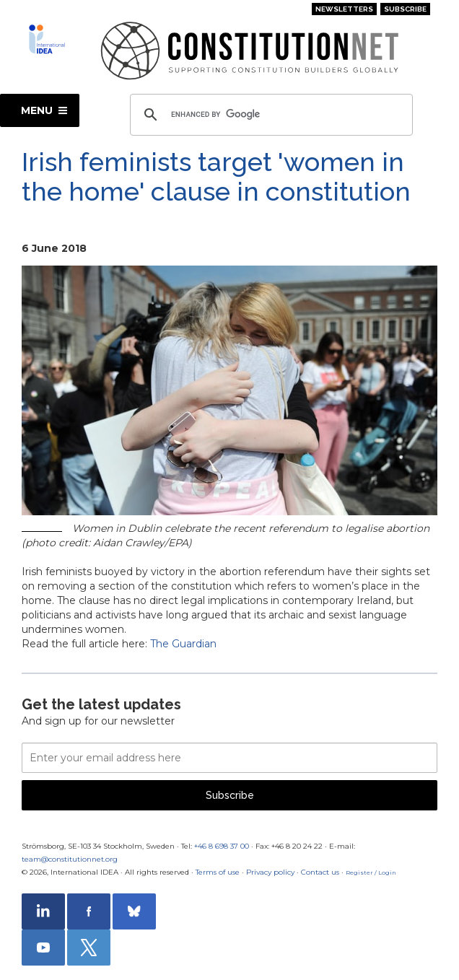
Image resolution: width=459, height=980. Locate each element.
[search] (269, 115)
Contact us (320, 872)
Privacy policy (270, 872)
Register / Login (371, 872)
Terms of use (218, 872)
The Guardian (183, 644)
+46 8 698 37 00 (222, 846)
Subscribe (405, 9)
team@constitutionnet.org (70, 859)
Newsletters (344, 9)
